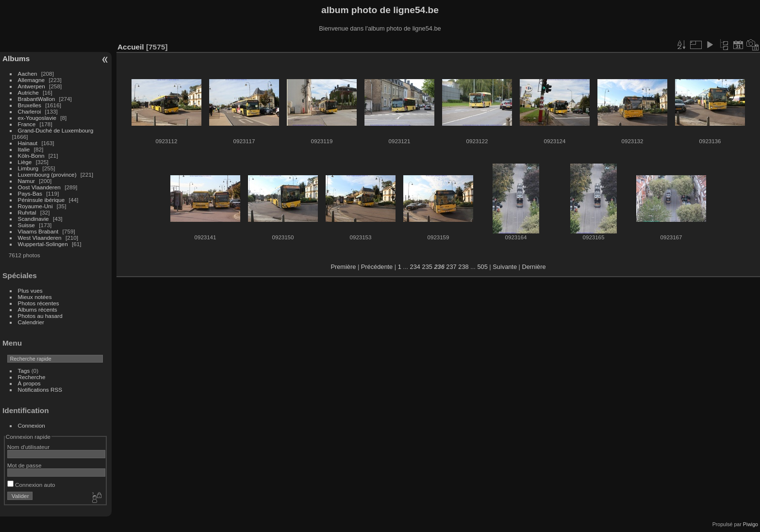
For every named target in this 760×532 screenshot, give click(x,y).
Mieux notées (35, 297)
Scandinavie (33, 219)
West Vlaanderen (40, 238)
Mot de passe (25, 465)
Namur (26, 181)
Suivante (505, 267)
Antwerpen (32, 86)
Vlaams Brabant (38, 231)
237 (451, 267)
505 (482, 267)
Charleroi (30, 111)
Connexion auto (31, 485)
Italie (24, 149)
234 (415, 267)
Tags (24, 371)
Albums (16, 58)
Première (343, 267)
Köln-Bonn (31, 156)
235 (427, 267)
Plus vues (30, 291)
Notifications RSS (40, 390)
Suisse (26, 225)
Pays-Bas (30, 193)
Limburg (28, 168)
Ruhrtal (27, 212)
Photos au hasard (40, 316)
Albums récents (38, 309)
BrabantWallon (37, 99)
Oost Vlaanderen (39, 187)
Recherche (32, 377)
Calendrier (31, 322)
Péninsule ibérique (41, 200)
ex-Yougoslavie (37, 118)
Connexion (32, 425)
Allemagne (32, 80)
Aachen (28, 74)
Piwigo (751, 524)
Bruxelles (30, 105)
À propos (29, 383)
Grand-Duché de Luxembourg (56, 130)
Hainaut (28, 143)
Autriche (28, 92)
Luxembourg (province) (47, 175)
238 (463, 267)
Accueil (131, 47)
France (27, 124)
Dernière (534, 267)
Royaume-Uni (35, 206)
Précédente (377, 267)
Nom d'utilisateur (28, 447)
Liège (25, 162)
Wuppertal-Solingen (43, 244)
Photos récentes (39, 303)
